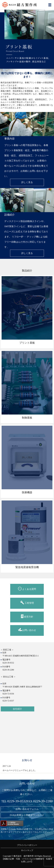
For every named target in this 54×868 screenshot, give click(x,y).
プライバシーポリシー (27, 845)
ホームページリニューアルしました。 (20, 770)
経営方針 (27, 616)
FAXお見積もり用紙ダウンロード (27, 815)
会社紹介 (17, 709)
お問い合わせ (27, 630)
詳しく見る (27, 182)
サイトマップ (27, 850)
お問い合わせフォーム (27, 809)
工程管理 (27, 603)
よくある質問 (27, 589)
